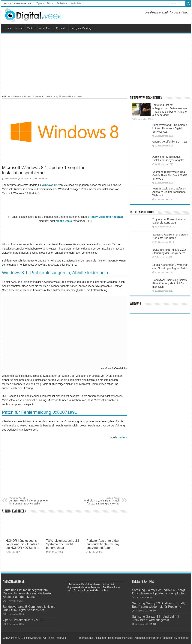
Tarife (30, 28)
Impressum (85, 638)
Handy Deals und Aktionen (106, 217)
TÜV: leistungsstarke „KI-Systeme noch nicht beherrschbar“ (63, 544)
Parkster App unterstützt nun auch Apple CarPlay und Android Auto (103, 544)
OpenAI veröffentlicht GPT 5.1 (170, 142)
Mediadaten (76, 3)
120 (155, 624)
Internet (19, 28)
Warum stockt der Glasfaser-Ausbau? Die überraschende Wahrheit (169, 192)
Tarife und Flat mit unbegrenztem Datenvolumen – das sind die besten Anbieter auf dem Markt (28, 593)
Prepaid (60, 28)
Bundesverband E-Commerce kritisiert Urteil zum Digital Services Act (170, 128)
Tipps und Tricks (45, 3)
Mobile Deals (64, 221)
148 (155, 611)
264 (151, 597)
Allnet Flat (45, 28)
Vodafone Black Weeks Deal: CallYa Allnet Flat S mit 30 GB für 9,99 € (170, 175)
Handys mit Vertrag (81, 28)
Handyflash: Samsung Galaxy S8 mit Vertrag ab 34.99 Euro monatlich (170, 283)
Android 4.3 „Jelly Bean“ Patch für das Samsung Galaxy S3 (100, 501)
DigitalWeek (11, 179)
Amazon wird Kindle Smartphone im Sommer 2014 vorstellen (29, 501)
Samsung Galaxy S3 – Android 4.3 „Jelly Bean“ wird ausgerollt (155, 618)
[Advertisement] (96, 64)
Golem (123, 438)
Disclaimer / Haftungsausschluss (113, 638)
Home (6, 96)
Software (17, 96)
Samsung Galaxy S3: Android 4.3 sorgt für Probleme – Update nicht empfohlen (159, 592)
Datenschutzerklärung (146, 638)
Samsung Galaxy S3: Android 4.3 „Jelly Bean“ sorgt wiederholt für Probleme (159, 605)
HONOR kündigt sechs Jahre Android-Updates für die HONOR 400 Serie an (24, 544)
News (8, 28)
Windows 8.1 (50, 185)
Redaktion (62, 3)
